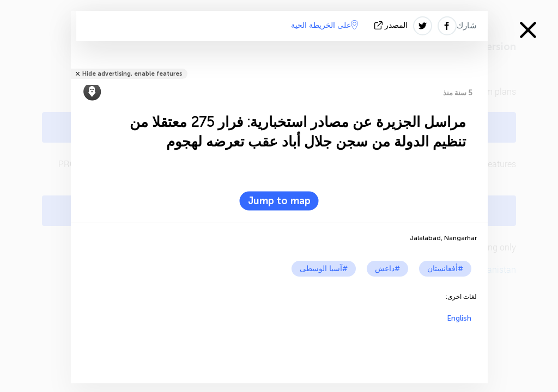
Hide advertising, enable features (132, 74)
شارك (467, 26)
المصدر (392, 25)
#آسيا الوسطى (324, 269)
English (459, 318)
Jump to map (279, 201)
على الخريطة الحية (325, 25)
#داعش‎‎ (387, 269)
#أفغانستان (445, 269)
